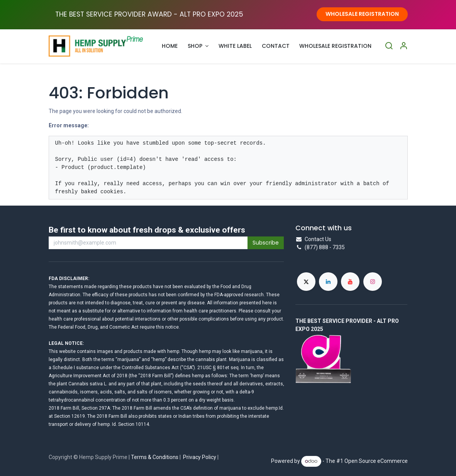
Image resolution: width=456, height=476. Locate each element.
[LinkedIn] (328, 282)
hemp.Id (274, 408)
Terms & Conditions (155, 457)
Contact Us (318, 239)
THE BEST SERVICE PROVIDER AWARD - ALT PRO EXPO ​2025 (149, 14)
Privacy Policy (200, 457)
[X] (306, 282)
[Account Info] (403, 46)
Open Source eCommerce (376, 461)
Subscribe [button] (266, 243)
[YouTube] (350, 282)
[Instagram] (373, 282)
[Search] (389, 46)
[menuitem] (170, 46)
